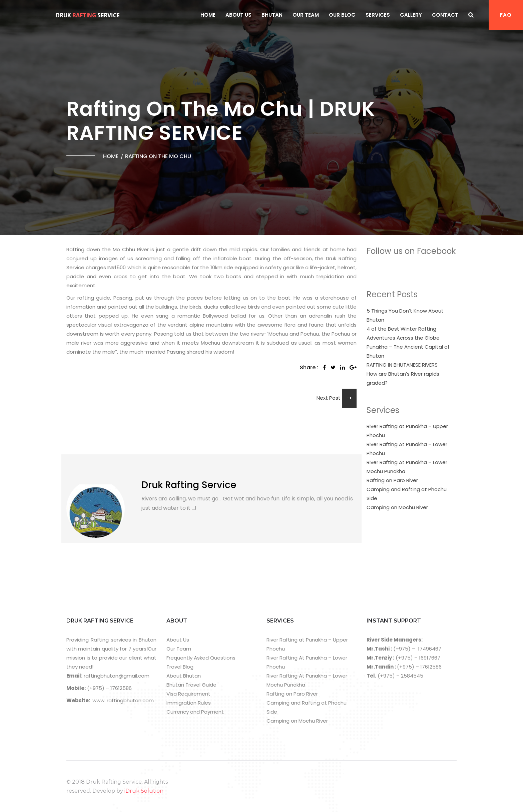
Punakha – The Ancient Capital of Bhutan (408, 351)
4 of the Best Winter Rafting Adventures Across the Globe (403, 333)
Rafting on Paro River (392, 480)
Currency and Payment (195, 712)
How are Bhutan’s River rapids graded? (403, 378)
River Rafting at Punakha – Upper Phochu (407, 431)
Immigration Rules (189, 703)
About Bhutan (184, 676)
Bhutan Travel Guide (191, 685)
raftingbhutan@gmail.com (116, 676)
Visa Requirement (188, 694)
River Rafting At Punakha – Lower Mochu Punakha (407, 467)
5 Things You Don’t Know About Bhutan (405, 315)
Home (208, 15)
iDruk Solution (144, 791)
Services (378, 15)
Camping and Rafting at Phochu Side (407, 494)
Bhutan (272, 15)
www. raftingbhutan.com (123, 700)
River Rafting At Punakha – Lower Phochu (407, 449)
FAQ (506, 15)
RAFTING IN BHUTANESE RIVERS (402, 365)
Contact (445, 15)
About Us (238, 15)
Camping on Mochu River (397, 507)
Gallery (411, 15)
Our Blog (342, 15)
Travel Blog (180, 667)
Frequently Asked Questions (201, 658)
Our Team (306, 15)
